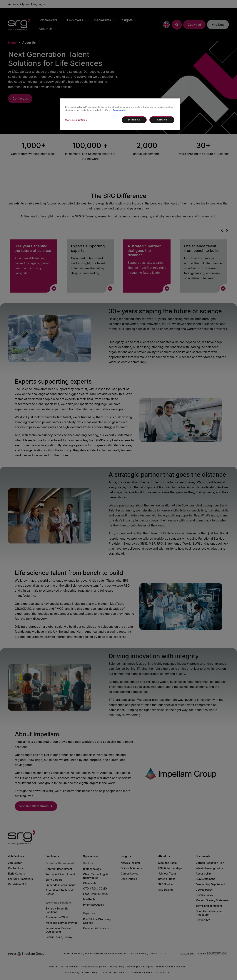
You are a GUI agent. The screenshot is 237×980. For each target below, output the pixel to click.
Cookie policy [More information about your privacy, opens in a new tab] (120, 110)
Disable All (134, 120)
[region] (120, 114)
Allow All (162, 120)
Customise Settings (76, 120)
